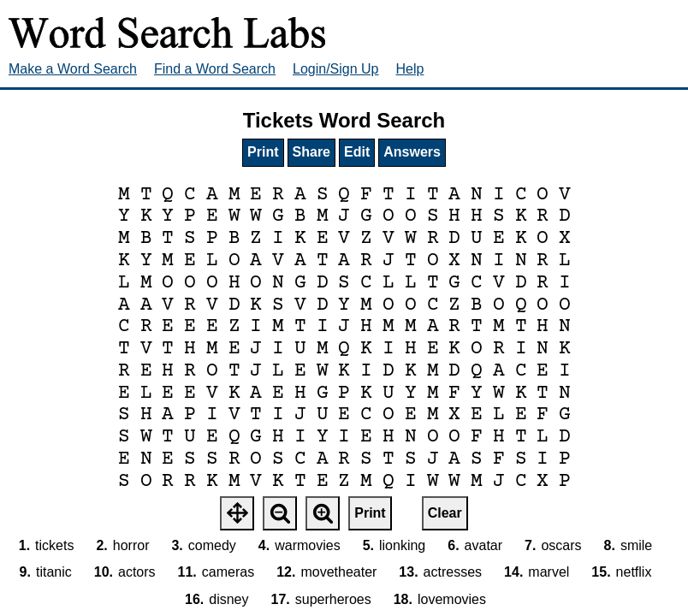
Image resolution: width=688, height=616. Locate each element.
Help (410, 69)
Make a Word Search (73, 69)
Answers (412, 152)
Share (311, 152)
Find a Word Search (215, 69)
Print (263, 152)
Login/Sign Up (336, 69)
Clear (445, 513)
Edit (357, 152)
